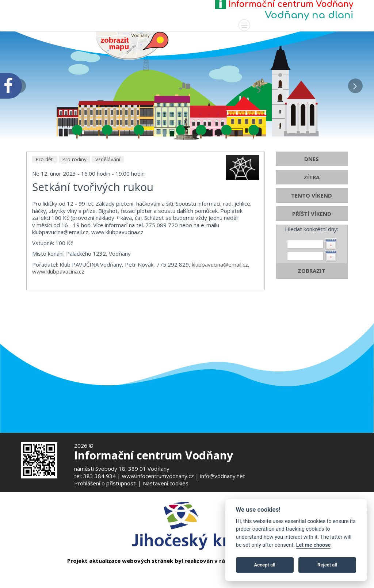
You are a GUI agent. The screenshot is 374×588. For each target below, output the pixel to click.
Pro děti (45, 175)
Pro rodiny (75, 175)
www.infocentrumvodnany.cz (158, 476)
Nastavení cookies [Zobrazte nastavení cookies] (166, 483)
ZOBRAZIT (312, 287)
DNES (312, 175)
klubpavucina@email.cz (220, 280)
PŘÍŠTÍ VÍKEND (312, 230)
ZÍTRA (312, 193)
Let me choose (314, 545)
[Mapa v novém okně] (132, 45)
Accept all (265, 565)
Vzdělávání (108, 175)
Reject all (327, 565)
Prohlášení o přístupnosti (105, 483)
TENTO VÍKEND (312, 211)
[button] (355, 84)
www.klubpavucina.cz (58, 287)
